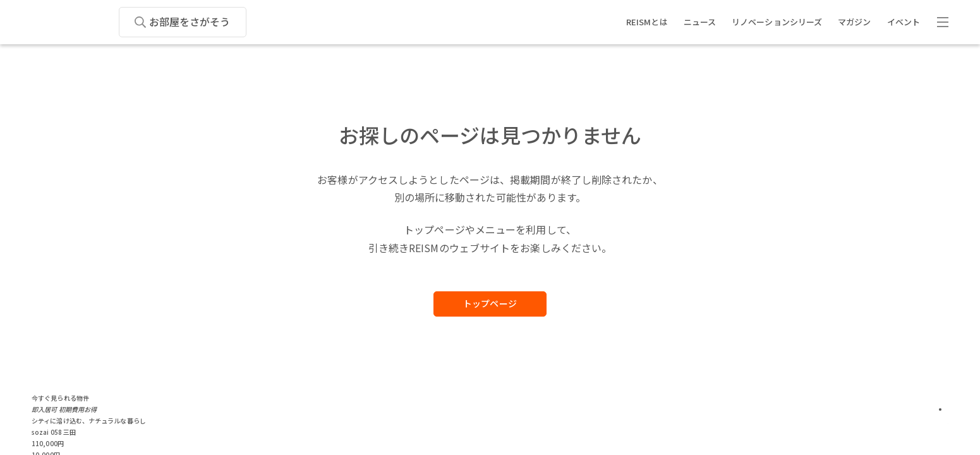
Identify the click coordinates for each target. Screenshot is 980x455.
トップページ (490, 303)
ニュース (700, 22)
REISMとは (647, 22)
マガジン (854, 22)
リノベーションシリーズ (777, 22)
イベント (904, 22)
